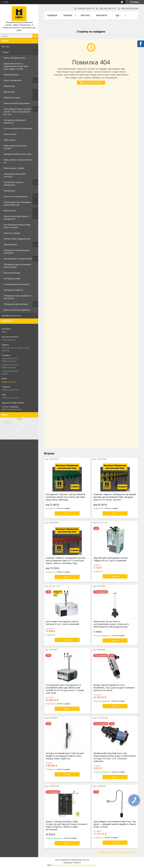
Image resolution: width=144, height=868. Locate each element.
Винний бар (9, 92)
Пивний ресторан (12, 98)
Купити (67, 513)
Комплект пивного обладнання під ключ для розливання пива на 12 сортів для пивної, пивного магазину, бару (66, 561)
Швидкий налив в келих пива (17, 154)
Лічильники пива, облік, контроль (15, 175)
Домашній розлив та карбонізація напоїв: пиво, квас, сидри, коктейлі (16, 66)
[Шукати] (35, 36)
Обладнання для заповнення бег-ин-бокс (17, 297)
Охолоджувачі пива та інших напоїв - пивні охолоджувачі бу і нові (17, 112)
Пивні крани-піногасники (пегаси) (15, 147)
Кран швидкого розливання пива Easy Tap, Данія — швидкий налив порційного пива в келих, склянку (115, 824)
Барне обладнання (13, 80)
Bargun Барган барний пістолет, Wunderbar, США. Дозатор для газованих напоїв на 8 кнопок (114, 688)
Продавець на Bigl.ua (72, 863)
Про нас (5, 46)
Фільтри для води (12, 273)
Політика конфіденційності (86, 865)
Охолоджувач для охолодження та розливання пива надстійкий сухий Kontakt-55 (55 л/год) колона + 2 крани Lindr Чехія (65, 689)
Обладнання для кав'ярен (16, 304)
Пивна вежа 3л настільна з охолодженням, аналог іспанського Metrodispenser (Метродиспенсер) (111, 624)
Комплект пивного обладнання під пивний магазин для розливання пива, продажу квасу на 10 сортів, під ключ (115, 497)
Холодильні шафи (12, 278)
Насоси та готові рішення (16, 196)
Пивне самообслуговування (17, 103)
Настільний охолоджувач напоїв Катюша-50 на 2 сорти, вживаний (62, 623)
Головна (52, 15)
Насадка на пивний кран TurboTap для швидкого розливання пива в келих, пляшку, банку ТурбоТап (65, 756)
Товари (5, 52)
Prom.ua (86, 860)
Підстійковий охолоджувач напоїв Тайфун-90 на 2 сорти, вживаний (110, 559)
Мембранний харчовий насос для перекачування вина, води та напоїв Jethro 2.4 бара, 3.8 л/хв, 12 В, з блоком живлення (115, 757)
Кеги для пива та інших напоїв (18, 259)
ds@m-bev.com (9, 382)
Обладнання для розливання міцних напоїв (17, 266)
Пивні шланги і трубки (14, 168)
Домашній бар (10, 244)
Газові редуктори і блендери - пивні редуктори (18, 203)
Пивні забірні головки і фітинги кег (18, 161)
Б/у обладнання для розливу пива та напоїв (17, 226)
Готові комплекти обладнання (18, 128)
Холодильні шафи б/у (14, 290)
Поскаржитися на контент (63, 865)
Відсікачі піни (10, 210)
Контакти (102, 15)
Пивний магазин (11, 75)
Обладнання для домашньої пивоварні (17, 252)
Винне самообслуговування (17, 310)
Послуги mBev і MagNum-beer (17, 239)
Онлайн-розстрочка (11, 316)
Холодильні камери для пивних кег (15, 121)
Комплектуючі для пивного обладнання (16, 218)
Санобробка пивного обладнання (14, 184)
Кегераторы (9, 191)
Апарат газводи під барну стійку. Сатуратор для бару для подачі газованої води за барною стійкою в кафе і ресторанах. (67, 825)
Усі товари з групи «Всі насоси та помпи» (117, 852)
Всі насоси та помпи (92, 83)
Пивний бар (9, 86)
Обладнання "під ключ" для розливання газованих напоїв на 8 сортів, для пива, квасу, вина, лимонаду (65, 497)
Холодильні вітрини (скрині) (17, 284)
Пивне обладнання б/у (14, 58)
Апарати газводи (12, 233)
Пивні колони (10, 134)
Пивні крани (9, 140)
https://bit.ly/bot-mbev (12, 409)
